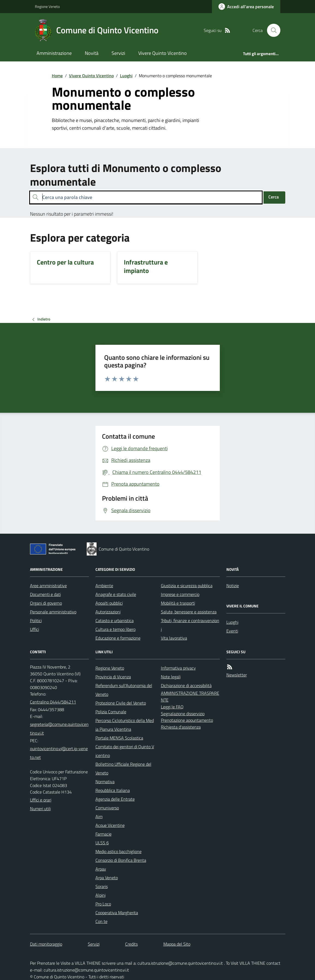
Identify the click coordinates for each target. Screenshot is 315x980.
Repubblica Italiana (113, 790)
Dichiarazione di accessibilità (186, 685)
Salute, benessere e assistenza (189, 612)
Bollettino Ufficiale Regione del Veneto (123, 768)
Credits (131, 944)
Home (57, 76)
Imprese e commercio (180, 594)
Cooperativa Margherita (117, 913)
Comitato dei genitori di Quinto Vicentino (125, 751)
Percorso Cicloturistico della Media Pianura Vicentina (125, 725)
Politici (36, 620)
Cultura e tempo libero (115, 629)
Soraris (102, 886)
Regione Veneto (47, 6)
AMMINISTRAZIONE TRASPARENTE (190, 697)
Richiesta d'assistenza (181, 727)
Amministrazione (54, 53)
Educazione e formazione (118, 638)
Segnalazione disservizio (183, 714)
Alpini (100, 895)
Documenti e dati (45, 594)
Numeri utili (40, 809)
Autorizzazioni (108, 612)
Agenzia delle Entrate (115, 799)
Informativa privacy (178, 668)
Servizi (118, 53)
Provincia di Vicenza (113, 677)
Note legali (171, 677)
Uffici (34, 629)
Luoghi (126, 76)
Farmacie (103, 834)
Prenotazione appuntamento (187, 720)
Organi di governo (46, 603)
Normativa (105, 782)
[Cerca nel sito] (271, 30)
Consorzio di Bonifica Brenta (121, 860)
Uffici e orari (41, 800)
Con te (101, 921)
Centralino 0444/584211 (53, 702)
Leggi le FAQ (172, 707)
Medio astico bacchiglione (118, 851)
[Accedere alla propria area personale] (246, 7)
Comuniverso (107, 808)
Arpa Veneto (107, 878)
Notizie (233, 586)
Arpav (101, 869)
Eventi (232, 631)
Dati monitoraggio (46, 944)
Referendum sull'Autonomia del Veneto (124, 690)
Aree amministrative (48, 586)
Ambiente (104, 586)
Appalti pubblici (109, 603)
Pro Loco (103, 904)
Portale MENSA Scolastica (119, 738)
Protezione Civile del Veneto (121, 703)
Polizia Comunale (111, 712)
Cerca (274, 197)
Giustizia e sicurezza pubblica (187, 586)
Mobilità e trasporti (178, 603)
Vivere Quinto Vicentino (163, 53)
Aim (99, 816)
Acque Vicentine (110, 825)
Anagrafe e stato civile (116, 594)
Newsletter (237, 675)
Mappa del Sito (177, 944)
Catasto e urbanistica (115, 620)
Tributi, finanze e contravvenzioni (190, 625)
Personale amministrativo (53, 612)
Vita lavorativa (174, 638)
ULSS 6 (102, 843)
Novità (92, 53)
